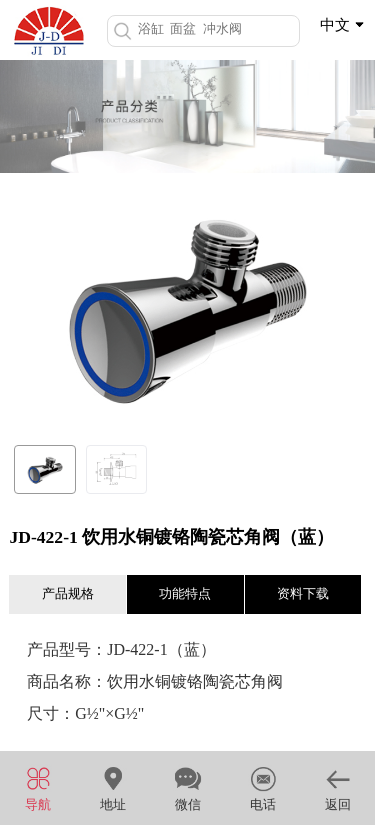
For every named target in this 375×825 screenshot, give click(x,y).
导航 (37, 786)
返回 (337, 786)
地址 (112, 786)
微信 (187, 786)
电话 (262, 786)
